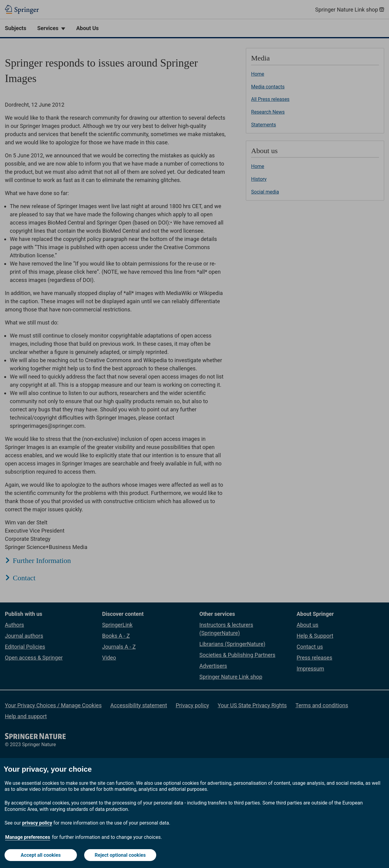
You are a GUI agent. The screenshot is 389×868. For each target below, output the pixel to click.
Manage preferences (28, 837)
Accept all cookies (41, 855)
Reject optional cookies (120, 855)
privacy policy (37, 823)
